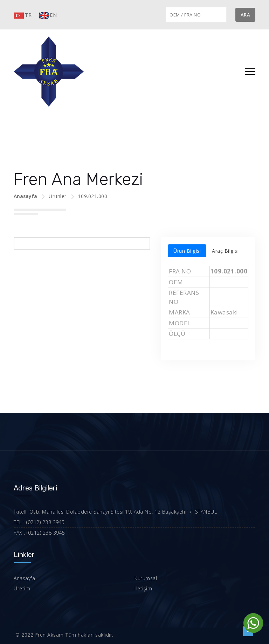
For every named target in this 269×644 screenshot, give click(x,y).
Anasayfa (25, 196)
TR (23, 15)
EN (48, 15)
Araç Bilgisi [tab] (225, 251)
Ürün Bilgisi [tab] (187, 251)
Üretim (22, 588)
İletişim (143, 588)
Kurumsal (146, 578)
